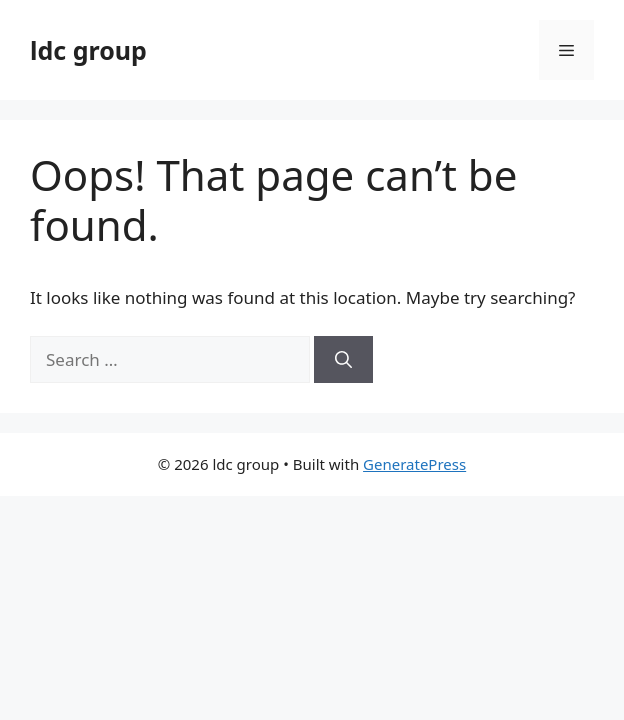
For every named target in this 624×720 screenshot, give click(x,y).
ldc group (88, 50)
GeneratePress (414, 464)
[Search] (343, 360)
